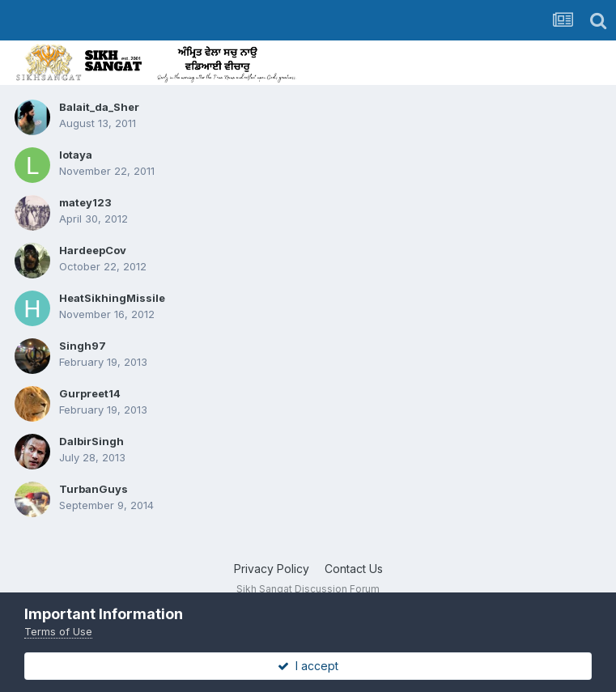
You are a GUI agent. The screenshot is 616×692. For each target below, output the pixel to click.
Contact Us (354, 569)
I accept (308, 666)
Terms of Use (58, 631)
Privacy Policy (272, 569)
